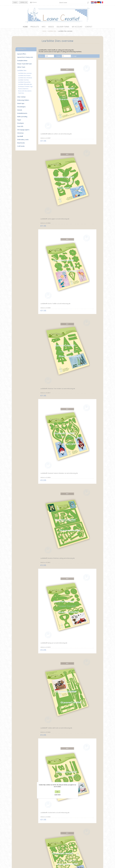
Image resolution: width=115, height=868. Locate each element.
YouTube (25, 840)
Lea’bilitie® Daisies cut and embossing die (68, 410)
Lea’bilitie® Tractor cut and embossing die (68, 554)
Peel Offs (20, 127)
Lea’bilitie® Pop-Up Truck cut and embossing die (68, 625)
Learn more (57, 795)
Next (79, 820)
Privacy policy (39, 841)
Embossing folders (23, 101)
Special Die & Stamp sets (25, 58)
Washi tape (21, 104)
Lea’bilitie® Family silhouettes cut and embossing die (86, 698)
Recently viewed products (88, 841)
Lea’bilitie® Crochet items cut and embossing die (88, 159)
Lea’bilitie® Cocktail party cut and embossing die (68, 375)
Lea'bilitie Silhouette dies (25, 85)
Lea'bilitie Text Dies (23, 81)
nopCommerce (46, 858)
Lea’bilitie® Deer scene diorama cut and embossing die (88, 483)
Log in (15, 2)
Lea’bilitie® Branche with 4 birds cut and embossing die (68, 231)
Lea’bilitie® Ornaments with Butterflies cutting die (68, 661)
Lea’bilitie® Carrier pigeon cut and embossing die (68, 88)
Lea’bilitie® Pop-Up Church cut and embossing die (88, 769)
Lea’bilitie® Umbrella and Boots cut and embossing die (48, 267)
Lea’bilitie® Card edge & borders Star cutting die (67, 805)
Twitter (17, 840)
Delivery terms (39, 848)
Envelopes (21, 124)
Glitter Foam (21, 68)
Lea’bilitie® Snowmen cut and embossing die (47, 518)
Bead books (21, 144)
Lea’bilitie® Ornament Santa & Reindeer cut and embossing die (68, 124)
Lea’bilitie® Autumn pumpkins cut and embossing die (69, 483)
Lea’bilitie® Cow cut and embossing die (47, 590)
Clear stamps (21, 98)
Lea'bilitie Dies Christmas (25, 79)
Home (44, 32)
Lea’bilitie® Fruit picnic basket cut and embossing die (89, 410)
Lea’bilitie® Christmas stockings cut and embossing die (89, 734)
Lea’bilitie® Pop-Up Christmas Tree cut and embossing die (46, 770)
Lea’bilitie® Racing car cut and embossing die (47, 159)
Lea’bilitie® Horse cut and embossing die (67, 590)
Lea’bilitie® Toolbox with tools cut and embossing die (68, 159)
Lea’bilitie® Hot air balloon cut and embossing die (88, 339)
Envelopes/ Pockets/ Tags (25, 87)
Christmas (20, 134)
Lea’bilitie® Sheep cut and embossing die (88, 590)
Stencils (20, 111)
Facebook (14, 840)
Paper (19, 121)
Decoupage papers (23, 131)
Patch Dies (21, 94)
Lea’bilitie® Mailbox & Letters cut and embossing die (47, 88)
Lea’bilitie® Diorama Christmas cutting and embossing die (87, 124)
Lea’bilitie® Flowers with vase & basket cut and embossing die (48, 196)
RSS (21, 840)
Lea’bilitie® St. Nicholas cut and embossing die (88, 267)
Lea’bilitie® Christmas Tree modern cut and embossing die (48, 124)
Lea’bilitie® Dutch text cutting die (89, 195)
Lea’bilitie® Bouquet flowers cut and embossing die (89, 374)
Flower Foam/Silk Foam (24, 65)
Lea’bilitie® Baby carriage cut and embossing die (48, 661)
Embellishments (22, 114)
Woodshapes (21, 108)
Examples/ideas (22, 61)
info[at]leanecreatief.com (20, 848)
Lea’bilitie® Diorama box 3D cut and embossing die (48, 554)
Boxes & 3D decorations (25, 92)
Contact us (61, 841)
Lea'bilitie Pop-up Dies (24, 83)
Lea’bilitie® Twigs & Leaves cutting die (48, 410)
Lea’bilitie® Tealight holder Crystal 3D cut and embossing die (68, 519)
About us (38, 844)
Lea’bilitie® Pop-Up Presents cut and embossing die (48, 339)
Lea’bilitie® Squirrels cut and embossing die (68, 446)
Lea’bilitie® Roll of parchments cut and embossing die (45, 304)
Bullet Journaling (22, 117)
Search (83, 844)
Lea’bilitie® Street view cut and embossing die (47, 697)
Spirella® (20, 137)
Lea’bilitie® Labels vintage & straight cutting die (68, 733)
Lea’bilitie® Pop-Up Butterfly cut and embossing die (48, 626)
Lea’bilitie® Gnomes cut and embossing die (48, 733)
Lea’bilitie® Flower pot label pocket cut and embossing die (48, 447)
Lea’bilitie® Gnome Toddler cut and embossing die (88, 87)
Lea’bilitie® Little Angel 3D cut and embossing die (88, 805)
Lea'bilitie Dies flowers (24, 76)
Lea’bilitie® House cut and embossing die (68, 697)
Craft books (21, 147)
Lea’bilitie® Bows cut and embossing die (67, 338)
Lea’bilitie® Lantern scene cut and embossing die (47, 231)
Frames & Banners (23, 90)
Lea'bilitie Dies (52, 32)
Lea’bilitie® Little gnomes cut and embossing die (89, 446)
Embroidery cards (23, 140)
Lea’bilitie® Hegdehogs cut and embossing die (88, 231)
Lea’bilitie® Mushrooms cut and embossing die (48, 482)
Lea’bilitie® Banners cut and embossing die (48, 805)
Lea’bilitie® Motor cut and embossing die (88, 626)
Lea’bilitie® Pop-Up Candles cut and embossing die (68, 769)
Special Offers (22, 55)
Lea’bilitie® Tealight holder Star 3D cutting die (88, 518)
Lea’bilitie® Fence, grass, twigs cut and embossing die (88, 554)
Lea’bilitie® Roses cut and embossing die (68, 195)
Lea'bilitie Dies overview (25, 74)
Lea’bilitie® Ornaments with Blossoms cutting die (88, 661)
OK (57, 792)
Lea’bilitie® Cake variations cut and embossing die (48, 374)
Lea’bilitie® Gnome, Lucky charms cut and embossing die (68, 268)
